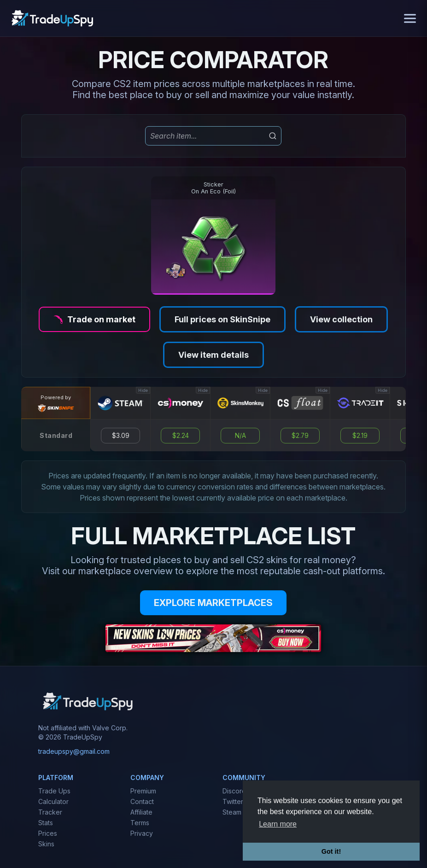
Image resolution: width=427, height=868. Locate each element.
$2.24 (181, 436)
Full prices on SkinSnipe (222, 319)
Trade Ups (54, 791)
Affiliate (141, 812)
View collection (341, 319)
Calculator (53, 801)
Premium (143, 791)
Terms (140, 823)
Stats (46, 823)
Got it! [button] (331, 851)
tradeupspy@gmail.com (74, 751)
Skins (46, 844)
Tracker (50, 812)
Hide (143, 390)
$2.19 (360, 436)
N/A (240, 436)
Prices (48, 833)
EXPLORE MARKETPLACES (213, 603)
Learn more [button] (278, 824)
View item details (213, 355)
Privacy (142, 833)
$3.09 (121, 436)
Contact (142, 801)
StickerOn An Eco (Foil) (213, 188)
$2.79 (300, 436)
